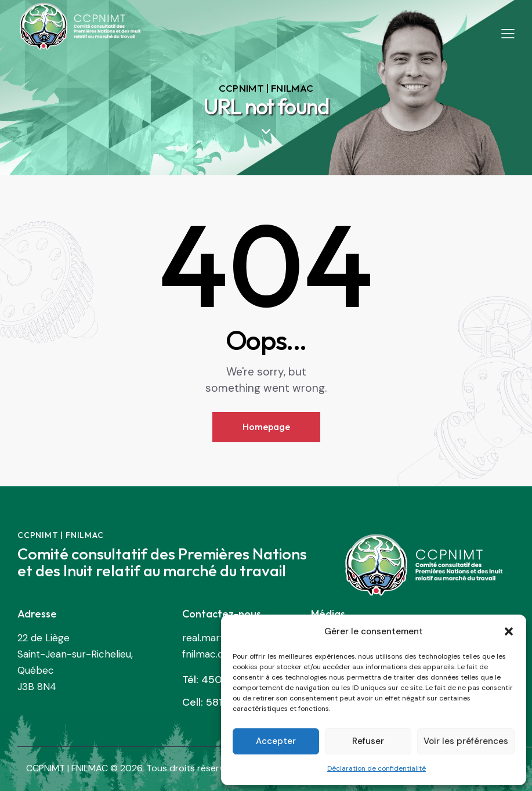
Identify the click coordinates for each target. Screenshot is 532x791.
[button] (509, 631)
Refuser (368, 741)
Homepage (266, 427)
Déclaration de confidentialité (377, 768)
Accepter (276, 741)
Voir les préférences (466, 741)
